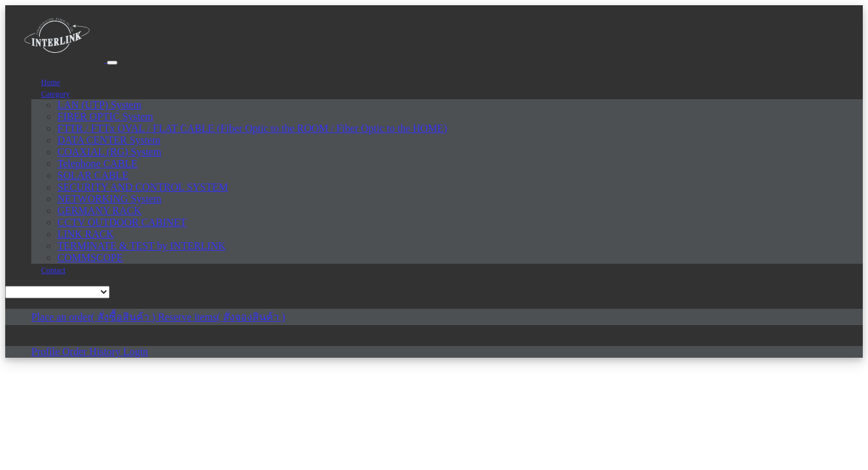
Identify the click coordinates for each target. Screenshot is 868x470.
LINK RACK (86, 234)
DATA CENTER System (109, 140)
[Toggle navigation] (112, 63)
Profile (47, 352)
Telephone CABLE (97, 164)
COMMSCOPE (90, 258)
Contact (53, 270)
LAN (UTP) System (99, 105)
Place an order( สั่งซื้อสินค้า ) (95, 317)
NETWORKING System (110, 199)
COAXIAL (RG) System (109, 152)
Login (136, 352)
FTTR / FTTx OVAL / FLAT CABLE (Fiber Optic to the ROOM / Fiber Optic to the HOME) (252, 128)
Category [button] (55, 94)
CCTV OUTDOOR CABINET (122, 222)
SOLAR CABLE (93, 175)
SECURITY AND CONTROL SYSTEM (143, 187)
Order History (93, 352)
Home (51, 82)
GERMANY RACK (99, 211)
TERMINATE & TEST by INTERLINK (142, 246)
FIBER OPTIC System (105, 117)
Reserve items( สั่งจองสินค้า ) (221, 317)
